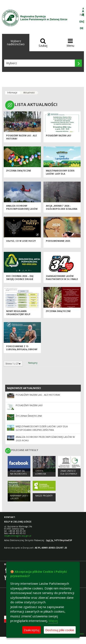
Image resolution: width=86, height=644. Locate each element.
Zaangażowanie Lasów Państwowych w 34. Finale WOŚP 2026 (62, 279)
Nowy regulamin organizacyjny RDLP (18, 313)
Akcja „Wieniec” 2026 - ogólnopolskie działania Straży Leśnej (62, 209)
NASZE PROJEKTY (44, 496)
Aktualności (29, 93)
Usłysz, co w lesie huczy (21, 241)
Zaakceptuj (32, 630)
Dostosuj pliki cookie (60, 630)
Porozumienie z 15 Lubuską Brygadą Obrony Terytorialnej (22, 349)
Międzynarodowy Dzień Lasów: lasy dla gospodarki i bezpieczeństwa (60, 175)
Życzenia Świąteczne (19, 171)
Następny (33, 363)
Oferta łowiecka (41, 472)
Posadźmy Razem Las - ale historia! (38, 395)
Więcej (53, 621)
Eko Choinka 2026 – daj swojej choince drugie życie (20, 279)
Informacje (12, 93)
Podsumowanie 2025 (58, 241)
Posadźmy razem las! (59, 136)
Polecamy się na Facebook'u (19, 472)
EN (81, 22)
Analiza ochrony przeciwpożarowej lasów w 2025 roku (22, 209)
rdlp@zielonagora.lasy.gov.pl (18, 536)
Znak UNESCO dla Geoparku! (69, 472)
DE (82, 28)
